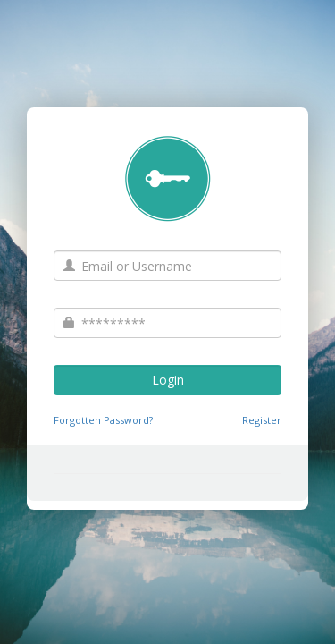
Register (262, 420)
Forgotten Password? (103, 420)
